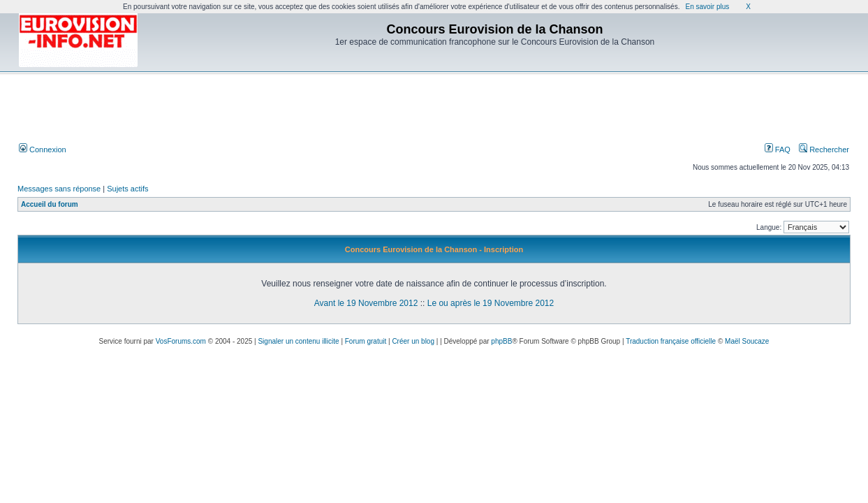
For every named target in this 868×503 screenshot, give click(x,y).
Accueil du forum (50, 204)
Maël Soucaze (747, 341)
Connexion (43, 150)
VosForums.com (181, 341)
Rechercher (824, 150)
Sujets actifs (127, 189)
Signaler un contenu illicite (298, 341)
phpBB (501, 341)
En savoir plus (707, 7)
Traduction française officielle (671, 341)
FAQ (778, 150)
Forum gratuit (366, 341)
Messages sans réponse (59, 189)
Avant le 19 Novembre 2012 (366, 303)
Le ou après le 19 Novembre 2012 (491, 303)
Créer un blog (413, 341)
